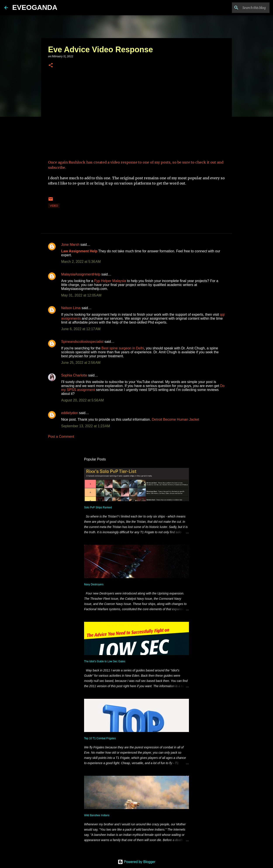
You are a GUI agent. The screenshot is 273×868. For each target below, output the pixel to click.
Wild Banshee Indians (97, 815)
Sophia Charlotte (74, 375)
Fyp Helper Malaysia (110, 281)
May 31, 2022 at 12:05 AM (81, 295)
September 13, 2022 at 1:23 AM (86, 426)
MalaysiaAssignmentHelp (81, 274)
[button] (51, 65)
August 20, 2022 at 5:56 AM (82, 400)
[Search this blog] (247, 8)
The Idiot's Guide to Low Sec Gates (105, 661)
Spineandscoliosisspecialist (82, 342)
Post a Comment (61, 437)
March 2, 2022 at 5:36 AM (81, 262)
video (54, 206)
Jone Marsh (70, 245)
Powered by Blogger (137, 862)
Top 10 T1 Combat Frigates (100, 738)
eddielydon (70, 413)
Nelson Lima (71, 308)
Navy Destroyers (94, 584)
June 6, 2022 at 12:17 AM (81, 329)
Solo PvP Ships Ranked (98, 507)
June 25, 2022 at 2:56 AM (81, 363)
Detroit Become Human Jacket (175, 419)
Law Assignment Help (79, 251)
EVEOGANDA (35, 7)
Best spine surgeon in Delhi (123, 348)
